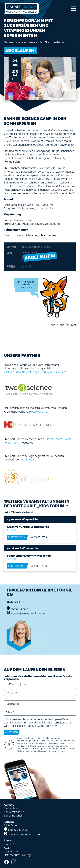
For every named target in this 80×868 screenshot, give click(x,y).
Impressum (11, 851)
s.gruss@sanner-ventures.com (29, 613)
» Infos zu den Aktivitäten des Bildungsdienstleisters (35, 372)
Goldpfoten (28, 460)
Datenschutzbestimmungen (52, 751)
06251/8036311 (17, 830)
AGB (33, 751)
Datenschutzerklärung (17, 855)
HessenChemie (38, 412)
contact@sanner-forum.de (24, 834)
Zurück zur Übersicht (63, 325)
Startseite (10, 844)
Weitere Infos (39, 537)
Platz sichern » (17, 537)
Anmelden (11, 732)
